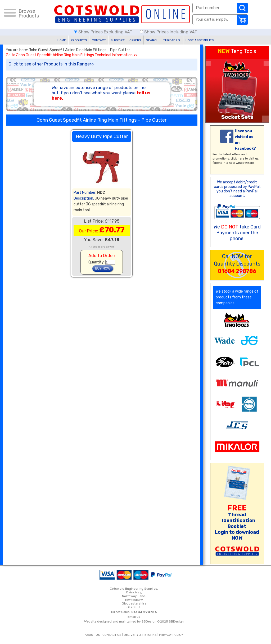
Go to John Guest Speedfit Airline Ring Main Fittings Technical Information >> (71, 55)
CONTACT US (112, 635)
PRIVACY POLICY (171, 635)
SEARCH (152, 40)
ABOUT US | (94, 635)
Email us (134, 617)
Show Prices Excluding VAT (104, 32)
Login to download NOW (237, 535)
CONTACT (99, 40)
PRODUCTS (79, 40)
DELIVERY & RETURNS (140, 635)
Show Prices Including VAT (168, 32)
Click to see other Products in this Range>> (51, 64)
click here (237, 159)
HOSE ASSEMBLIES (200, 40)
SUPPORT (118, 40)
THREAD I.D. (172, 40)
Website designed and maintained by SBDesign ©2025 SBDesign (134, 621)
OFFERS (135, 40)
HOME (62, 40)
